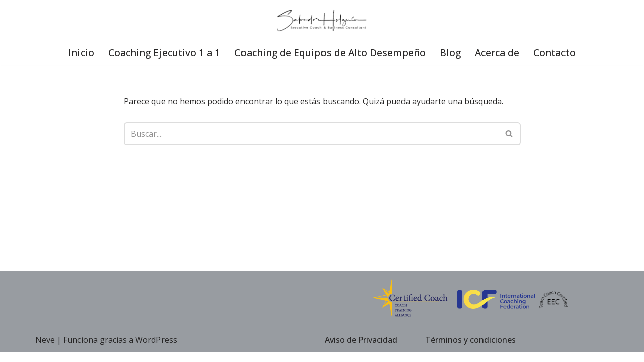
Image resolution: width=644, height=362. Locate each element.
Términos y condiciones (470, 349)
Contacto (555, 53)
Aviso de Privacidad (361, 349)
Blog (451, 53)
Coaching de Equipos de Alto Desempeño (330, 53)
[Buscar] (311, 134)
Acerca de (498, 53)
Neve (45, 349)
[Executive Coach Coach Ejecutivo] (322, 20)
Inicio (81, 53)
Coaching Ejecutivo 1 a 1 (164, 53)
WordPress (156, 349)
